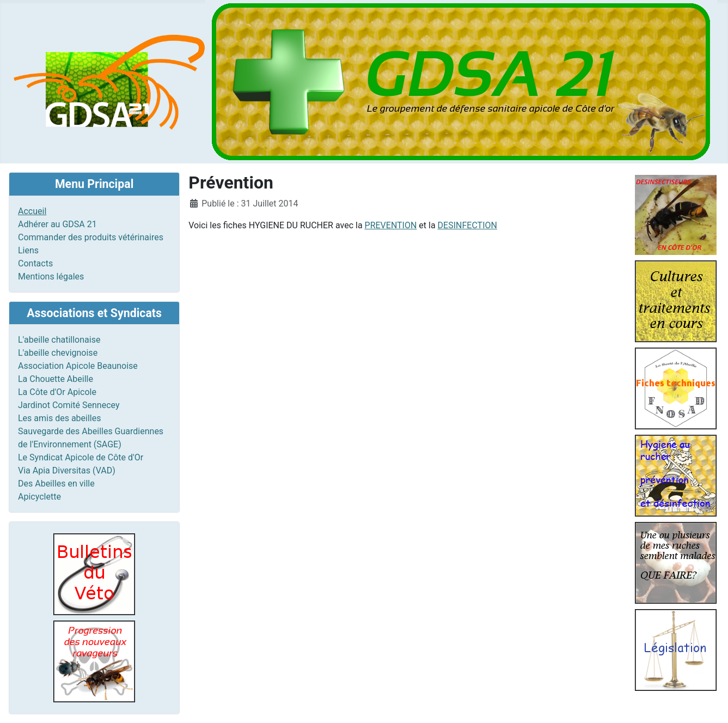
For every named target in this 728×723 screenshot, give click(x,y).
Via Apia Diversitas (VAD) (67, 470)
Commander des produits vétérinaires (91, 237)
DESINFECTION (467, 225)
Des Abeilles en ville (56, 484)
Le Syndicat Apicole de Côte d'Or (81, 457)
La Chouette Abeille (56, 379)
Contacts (35, 263)
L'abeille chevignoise (58, 353)
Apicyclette (39, 497)
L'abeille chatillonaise (59, 340)
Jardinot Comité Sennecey (69, 405)
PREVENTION (391, 225)
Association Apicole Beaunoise (78, 366)
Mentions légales (51, 277)
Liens (28, 250)
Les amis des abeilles (60, 418)
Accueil (32, 211)
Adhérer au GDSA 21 (57, 224)
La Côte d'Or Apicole (57, 392)
